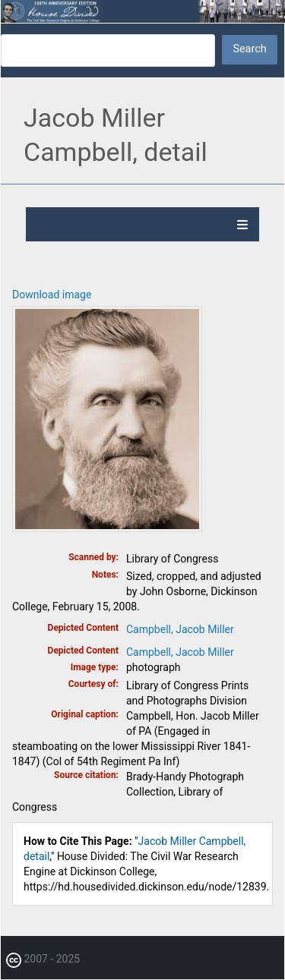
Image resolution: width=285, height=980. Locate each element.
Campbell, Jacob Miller (180, 629)
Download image (52, 295)
